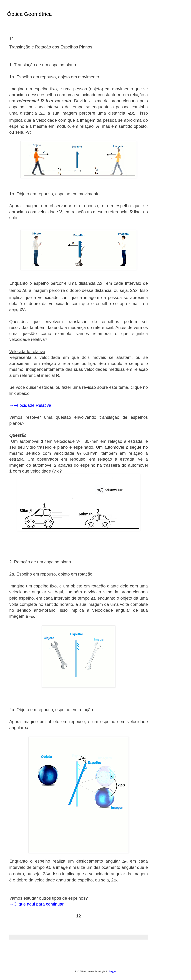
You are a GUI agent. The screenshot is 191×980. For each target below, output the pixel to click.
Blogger (112, 971)
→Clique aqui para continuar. (37, 904)
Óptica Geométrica (29, 14)
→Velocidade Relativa (30, 405)
